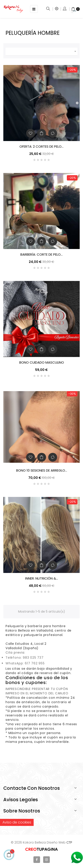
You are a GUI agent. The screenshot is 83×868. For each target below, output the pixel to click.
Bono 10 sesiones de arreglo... (42, 470)
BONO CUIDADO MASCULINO (42, 362)
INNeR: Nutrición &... (42, 578)
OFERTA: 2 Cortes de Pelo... (41, 147)
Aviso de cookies (17, 822)
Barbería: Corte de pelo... (41, 255)
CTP (69, 842)
